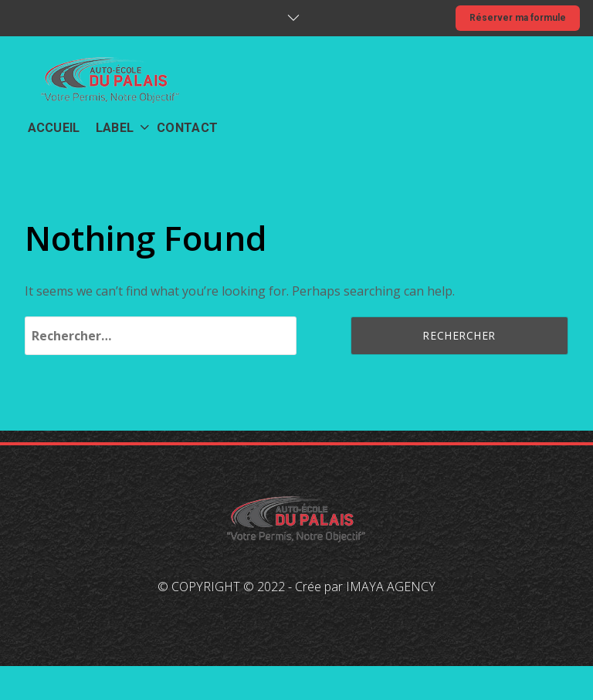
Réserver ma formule (518, 18)
